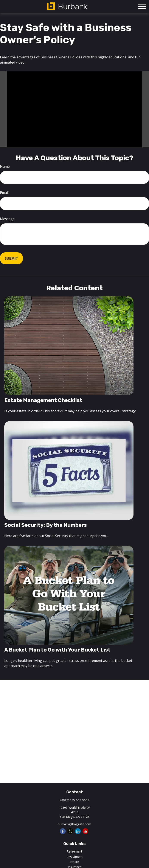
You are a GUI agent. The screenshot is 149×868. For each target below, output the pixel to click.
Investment (75, 857)
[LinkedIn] (78, 831)
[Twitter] (70, 831)
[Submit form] (11, 258)
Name (5, 166)
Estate (75, 862)
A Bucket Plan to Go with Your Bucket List (57, 650)
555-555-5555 (79, 800)
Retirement (74, 851)
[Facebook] (63, 831)
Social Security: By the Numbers (46, 525)
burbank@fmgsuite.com (74, 824)
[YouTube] (85, 831)
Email (4, 193)
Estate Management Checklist (43, 400)
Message (7, 219)
